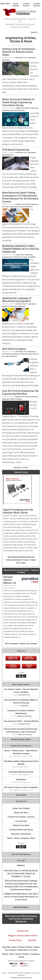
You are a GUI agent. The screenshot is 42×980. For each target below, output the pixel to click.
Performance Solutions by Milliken (25, 257)
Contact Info (23, 931)
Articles (5, 954)
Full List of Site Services (21, 854)
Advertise (32, 940)
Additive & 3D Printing (23, 108)
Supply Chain (20, 255)
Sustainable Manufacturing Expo (21, 772)
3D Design (5, 207)
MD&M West (21, 780)
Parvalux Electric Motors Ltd (10, 580)
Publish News (23, 950)
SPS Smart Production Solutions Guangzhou (21, 787)
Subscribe (6, 947)
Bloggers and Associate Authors (23, 936)
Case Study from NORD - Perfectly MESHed (21, 721)
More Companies (12, 644)
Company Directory (37, 5)
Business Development (10, 306)
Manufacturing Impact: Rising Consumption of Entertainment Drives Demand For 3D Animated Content (20, 197)
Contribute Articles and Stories (21, 830)
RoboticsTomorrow (21, 907)
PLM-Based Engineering (16, 150)
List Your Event (21, 821)
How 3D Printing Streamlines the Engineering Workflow (20, 392)
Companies (35, 954)
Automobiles (6, 354)
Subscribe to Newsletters (21, 834)
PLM (12, 155)
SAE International (11, 356)
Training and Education (25, 207)
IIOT (12, 257)
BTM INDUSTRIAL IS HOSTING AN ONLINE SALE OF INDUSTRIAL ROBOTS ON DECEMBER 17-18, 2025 (21, 874)
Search (14, 947)
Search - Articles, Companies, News (21, 838)
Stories (18, 954)
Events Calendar (16, 5)
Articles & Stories (18, 739)
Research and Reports (18, 110)
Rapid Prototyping (16, 399)
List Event (33, 950)
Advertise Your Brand (21, 825)
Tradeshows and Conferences (29, 354)
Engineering (32, 58)
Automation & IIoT (21, 58)
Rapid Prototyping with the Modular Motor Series (18, 511)
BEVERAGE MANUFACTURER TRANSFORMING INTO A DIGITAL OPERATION (21, 249)
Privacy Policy (15, 940)
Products (26, 954)
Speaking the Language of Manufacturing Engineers (17, 300)
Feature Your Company (28, 644)
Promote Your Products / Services (21, 817)
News (29, 739)
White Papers (5, 4)
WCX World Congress (14, 349)
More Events (21, 795)
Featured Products (26, 5)
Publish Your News (21, 813)
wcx (3, 356)
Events (21, 957)
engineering (6, 60)
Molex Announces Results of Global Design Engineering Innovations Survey (18, 102)
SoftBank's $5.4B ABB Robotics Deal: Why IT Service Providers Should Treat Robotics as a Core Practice (21, 897)
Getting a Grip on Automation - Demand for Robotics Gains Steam (19, 52)
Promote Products (25, 947)
